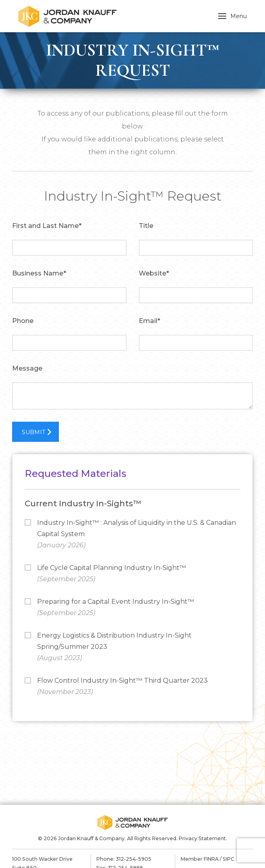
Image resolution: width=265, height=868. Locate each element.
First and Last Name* (47, 226)
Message (27, 368)
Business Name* (39, 273)
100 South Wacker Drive (42, 859)
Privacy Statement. (203, 838)
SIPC (228, 859)
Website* (154, 273)
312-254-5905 (134, 859)
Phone (23, 321)
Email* (149, 321)
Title (146, 226)
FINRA (211, 859)
